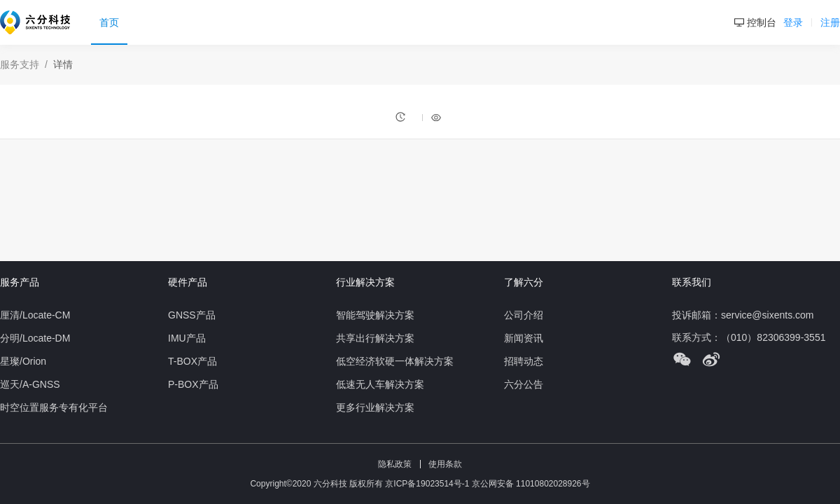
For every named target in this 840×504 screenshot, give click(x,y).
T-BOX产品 (192, 361)
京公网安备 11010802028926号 (531, 484)
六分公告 (524, 384)
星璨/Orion (23, 361)
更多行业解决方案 (375, 407)
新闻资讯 (524, 338)
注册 (830, 22)
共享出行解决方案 (375, 338)
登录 (794, 22)
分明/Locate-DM (35, 338)
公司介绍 (524, 315)
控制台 (755, 22)
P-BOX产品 (193, 384)
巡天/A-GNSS (30, 384)
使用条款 (445, 464)
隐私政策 (395, 464)
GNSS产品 (192, 315)
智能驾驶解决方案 (375, 315)
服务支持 (20, 64)
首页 (109, 22)
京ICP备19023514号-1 (428, 484)
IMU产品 (187, 338)
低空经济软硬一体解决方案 (395, 361)
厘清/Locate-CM (35, 315)
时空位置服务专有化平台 (54, 407)
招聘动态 (524, 361)
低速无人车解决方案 (380, 384)
